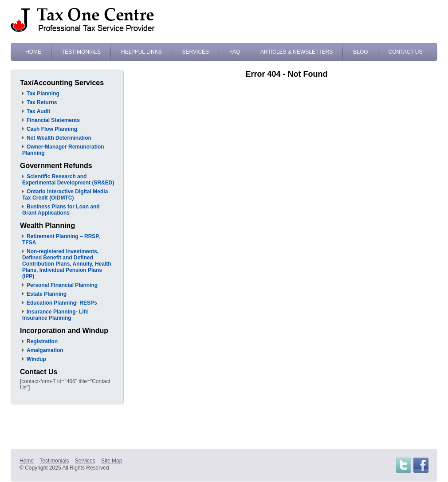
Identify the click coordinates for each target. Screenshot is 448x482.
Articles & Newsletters (297, 52)
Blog (360, 52)
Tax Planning (43, 94)
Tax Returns (42, 102)
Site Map (112, 461)
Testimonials (81, 52)
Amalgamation (45, 350)
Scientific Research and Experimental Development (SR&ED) (68, 180)
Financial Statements (53, 120)
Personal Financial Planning (62, 285)
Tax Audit (38, 111)
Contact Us (406, 52)
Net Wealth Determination (59, 138)
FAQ (235, 52)
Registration (42, 341)
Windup (36, 359)
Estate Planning (47, 294)
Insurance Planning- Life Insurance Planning (55, 315)
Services (196, 52)
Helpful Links (141, 52)
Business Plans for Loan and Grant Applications (61, 210)
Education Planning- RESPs (62, 303)
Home (33, 52)
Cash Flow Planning (52, 129)
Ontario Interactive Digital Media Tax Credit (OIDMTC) (65, 195)
